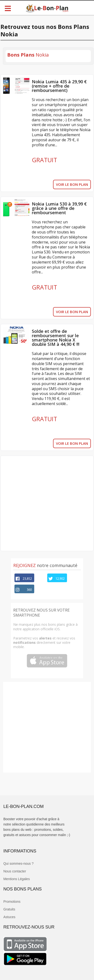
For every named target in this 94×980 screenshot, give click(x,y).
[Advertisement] (46, 503)
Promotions (12, 902)
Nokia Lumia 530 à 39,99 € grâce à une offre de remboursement (59, 208)
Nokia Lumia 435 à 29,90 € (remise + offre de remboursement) (59, 86)
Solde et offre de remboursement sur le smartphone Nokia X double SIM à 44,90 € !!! (56, 338)
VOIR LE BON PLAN (72, 184)
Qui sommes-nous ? (18, 864)
